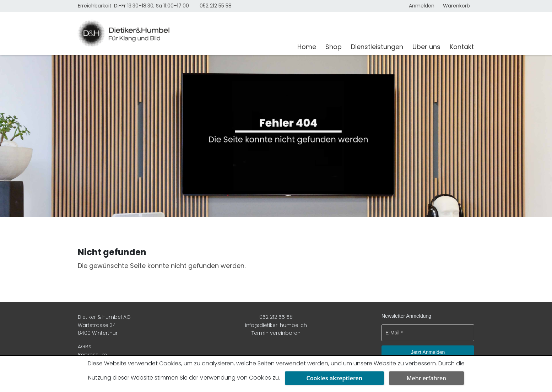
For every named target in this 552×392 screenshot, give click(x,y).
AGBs (85, 347)
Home (307, 47)
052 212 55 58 (216, 6)
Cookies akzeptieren (334, 378)
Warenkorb (456, 6)
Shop (334, 47)
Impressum (92, 355)
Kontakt (462, 47)
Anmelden (422, 6)
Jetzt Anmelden (428, 352)
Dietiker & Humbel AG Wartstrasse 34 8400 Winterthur (104, 325)
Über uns (426, 47)
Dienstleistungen (377, 47)
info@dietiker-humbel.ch (276, 325)
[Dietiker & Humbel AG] (183, 33)
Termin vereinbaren (276, 333)
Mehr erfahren (426, 378)
